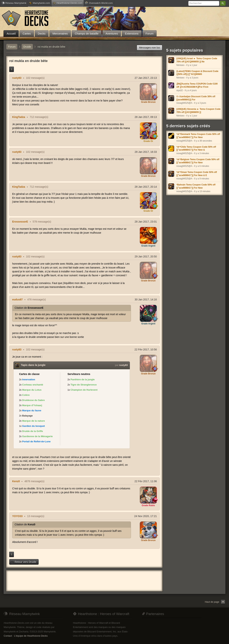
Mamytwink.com (40, 3)
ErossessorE (20, 222)
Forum (12, 47)
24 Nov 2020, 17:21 (146, 516)
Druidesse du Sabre (33, 400)
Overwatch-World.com (99, 3)
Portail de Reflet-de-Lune (36, 441)
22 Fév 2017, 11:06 (146, 481)
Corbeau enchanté (33, 385)
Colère (26, 395)
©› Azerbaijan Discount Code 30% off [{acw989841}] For (196, 98)
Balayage (27, 416)
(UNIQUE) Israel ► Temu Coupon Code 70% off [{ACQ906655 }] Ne (197, 60)
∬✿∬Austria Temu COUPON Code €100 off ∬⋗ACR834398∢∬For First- (197, 85)
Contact (8, 636)
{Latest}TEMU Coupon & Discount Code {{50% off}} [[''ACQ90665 (197, 73)
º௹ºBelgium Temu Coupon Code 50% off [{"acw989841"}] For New (198, 161)
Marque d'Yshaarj (32, 405)
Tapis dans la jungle (33, 365)
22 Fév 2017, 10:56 (146, 349)
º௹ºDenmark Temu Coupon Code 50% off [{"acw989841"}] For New (198, 136)
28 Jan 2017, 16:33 (146, 152)
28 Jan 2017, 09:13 (146, 117)
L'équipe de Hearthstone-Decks (31, 636)
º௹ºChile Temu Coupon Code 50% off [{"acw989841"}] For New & (196, 148)
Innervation (29, 379)
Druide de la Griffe (33, 431)
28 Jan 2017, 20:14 (146, 187)
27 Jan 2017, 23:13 (146, 78)
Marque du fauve (32, 410)
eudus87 (17, 299)
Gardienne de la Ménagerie (37, 436)
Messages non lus (149, 48)
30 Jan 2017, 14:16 (146, 299)
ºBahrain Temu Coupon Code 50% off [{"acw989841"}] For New (196, 186)
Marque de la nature (34, 421)
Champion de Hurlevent (84, 390)
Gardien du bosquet (34, 426)
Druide (27, 47)
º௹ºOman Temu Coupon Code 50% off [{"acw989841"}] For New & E (197, 174)
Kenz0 (16, 481)
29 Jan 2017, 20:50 (146, 256)
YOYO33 (17, 516)
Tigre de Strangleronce (84, 385)
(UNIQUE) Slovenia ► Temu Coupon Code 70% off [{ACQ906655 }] (198, 111)
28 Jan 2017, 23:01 (146, 222)
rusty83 (17, 78)
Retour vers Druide (24, 562)
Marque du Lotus (32, 390)
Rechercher (223, 3)
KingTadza (19, 117)
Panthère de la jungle (83, 379)
